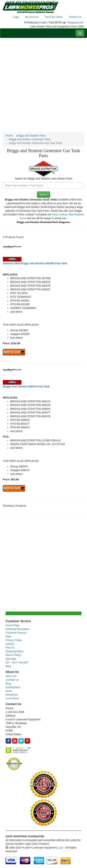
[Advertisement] (43, 85)
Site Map (11, 659)
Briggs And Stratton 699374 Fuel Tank (26, 386)
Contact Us (75, 17)
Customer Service (16, 633)
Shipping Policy (15, 651)
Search (43, 195)
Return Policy (13, 655)
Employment (13, 687)
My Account (32, 17)
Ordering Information (18, 629)
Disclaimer (12, 695)
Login (16, 17)
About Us (11, 676)
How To (10, 648)
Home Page (12, 625)
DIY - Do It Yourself (17, 662)
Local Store (12, 698)
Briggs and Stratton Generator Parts (30, 139)
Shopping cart (76, 23)
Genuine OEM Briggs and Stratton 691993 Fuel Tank (35, 263)
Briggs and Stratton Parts (31, 136)
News (9, 691)
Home (9, 136)
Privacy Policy (14, 640)
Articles (10, 644)
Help (8, 636)
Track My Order (54, 17)
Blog (8, 666)
